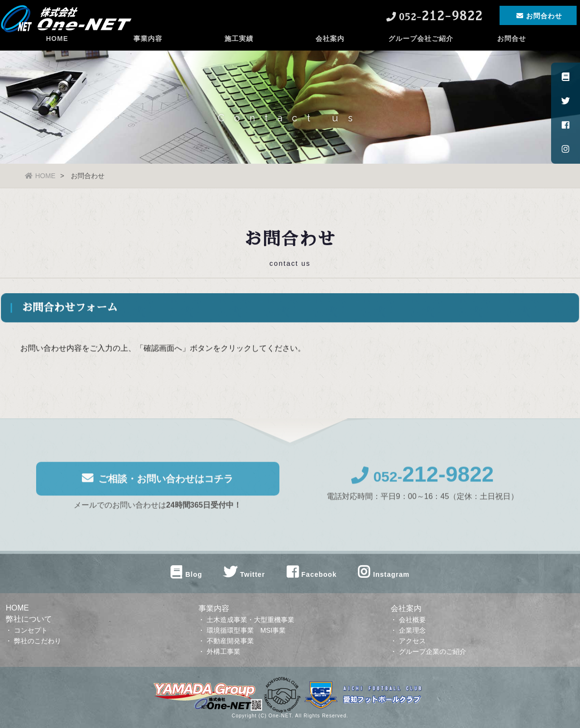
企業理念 (412, 630)
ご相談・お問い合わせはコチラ (158, 482)
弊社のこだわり (38, 641)
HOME (57, 46)
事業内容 (148, 46)
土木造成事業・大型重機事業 (250, 620)
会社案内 (330, 46)
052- (422, 480)
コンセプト (31, 630)
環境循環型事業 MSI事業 (246, 630)
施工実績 (239, 46)
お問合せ (512, 46)
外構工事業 (224, 651)
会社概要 (412, 620)
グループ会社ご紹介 (421, 46)
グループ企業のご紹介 (433, 651)
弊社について (29, 619)
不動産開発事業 (230, 641)
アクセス (412, 641)
